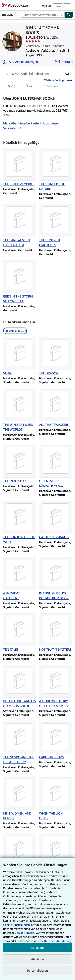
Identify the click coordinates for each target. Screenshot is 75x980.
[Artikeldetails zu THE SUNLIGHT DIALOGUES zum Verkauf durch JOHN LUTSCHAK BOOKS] (55, 226)
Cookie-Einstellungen (16, 925)
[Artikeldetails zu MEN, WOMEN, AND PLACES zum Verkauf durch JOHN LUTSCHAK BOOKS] (20, 799)
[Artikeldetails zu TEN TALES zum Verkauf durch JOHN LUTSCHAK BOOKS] (20, 633)
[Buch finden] (69, 15)
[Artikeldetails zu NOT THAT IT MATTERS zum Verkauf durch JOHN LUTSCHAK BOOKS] (55, 633)
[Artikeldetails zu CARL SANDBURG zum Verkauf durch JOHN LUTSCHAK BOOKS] (55, 740)
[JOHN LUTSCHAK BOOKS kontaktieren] (64, 62)
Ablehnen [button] (37, 959)
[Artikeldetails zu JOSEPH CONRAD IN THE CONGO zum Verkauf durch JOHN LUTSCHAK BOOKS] (55, 855)
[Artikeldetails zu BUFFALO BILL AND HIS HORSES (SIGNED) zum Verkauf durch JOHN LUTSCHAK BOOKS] (20, 686)
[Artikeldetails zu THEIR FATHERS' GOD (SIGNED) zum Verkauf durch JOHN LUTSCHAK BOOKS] (20, 855)
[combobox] (43, 15)
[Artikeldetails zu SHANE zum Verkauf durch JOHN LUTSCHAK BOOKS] (20, 356)
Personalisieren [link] (37, 970)
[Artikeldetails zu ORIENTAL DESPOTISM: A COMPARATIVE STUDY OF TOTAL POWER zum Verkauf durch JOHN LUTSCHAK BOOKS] (55, 466)
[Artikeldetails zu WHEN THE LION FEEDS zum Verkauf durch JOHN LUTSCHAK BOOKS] (55, 799)
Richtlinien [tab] (50, 87)
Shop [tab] (12, 87)
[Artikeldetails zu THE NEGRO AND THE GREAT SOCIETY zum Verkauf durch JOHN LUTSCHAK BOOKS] (20, 743)
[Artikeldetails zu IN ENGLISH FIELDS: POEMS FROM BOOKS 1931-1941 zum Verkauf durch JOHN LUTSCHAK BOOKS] (55, 579)
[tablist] (33, 86)
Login (58, 6)
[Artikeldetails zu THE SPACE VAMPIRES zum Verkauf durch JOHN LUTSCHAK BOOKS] (20, 167)
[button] (67, 74)
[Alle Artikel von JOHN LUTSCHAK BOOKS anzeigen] (20, 62)
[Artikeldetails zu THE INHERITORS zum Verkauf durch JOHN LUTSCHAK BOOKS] (20, 464)
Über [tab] (29, 87)
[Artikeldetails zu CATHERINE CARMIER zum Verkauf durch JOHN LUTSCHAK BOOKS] (55, 520)
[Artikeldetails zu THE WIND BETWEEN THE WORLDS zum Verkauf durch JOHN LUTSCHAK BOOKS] (20, 410)
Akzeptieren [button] (37, 948)
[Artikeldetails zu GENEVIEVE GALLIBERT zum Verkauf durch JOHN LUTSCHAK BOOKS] (20, 579)
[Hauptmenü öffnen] (9, 15)
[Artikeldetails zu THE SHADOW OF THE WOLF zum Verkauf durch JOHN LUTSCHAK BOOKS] (20, 523)
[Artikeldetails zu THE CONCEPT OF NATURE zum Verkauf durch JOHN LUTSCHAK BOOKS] (55, 169)
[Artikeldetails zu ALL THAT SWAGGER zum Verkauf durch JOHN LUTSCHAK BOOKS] (55, 408)
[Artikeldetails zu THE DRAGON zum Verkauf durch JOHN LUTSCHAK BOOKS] (55, 356)
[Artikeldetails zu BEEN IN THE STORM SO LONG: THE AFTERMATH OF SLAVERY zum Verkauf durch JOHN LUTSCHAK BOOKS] (20, 282)
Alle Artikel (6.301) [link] (15, 331)
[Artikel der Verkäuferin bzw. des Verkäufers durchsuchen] (29, 74)
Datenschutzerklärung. (58, 941)
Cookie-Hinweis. (25, 933)
